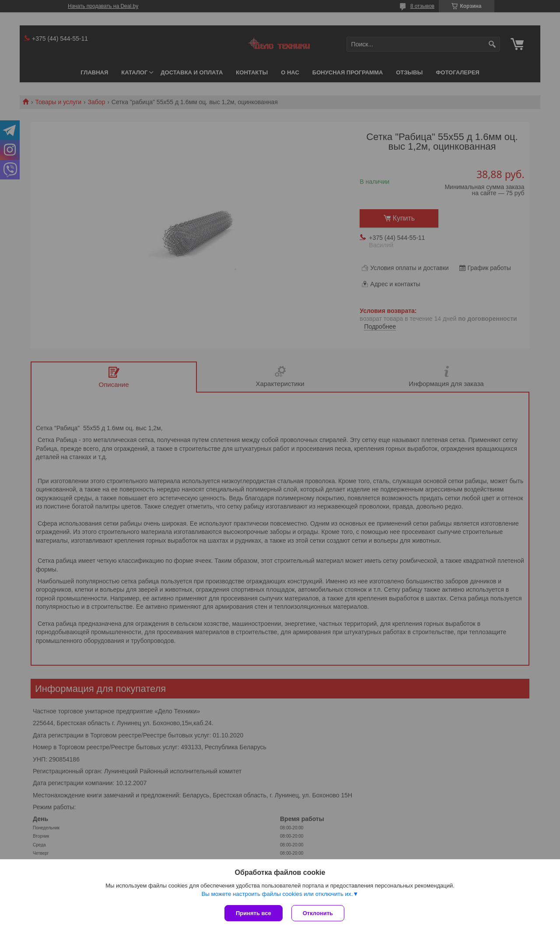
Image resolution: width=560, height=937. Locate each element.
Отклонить (318, 913)
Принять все (254, 913)
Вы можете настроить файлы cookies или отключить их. (277, 894)
